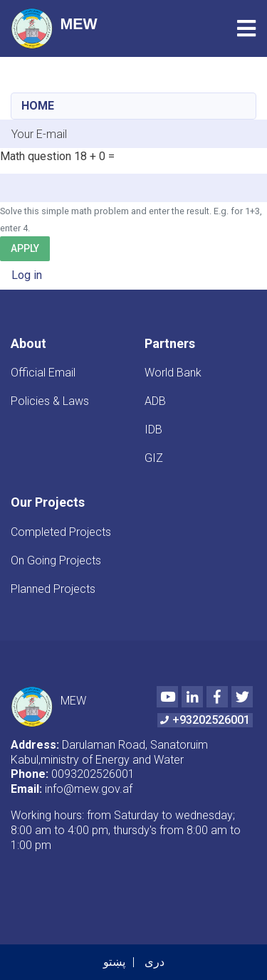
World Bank (173, 373)
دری (155, 962)
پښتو (114, 962)
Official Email (43, 373)
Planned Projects (53, 589)
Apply (25, 248)
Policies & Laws (50, 401)
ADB (155, 401)
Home (38, 106)
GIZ (154, 458)
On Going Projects (56, 560)
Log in (27, 275)
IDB (153, 430)
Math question (36, 156)
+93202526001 (205, 720)
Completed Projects (61, 532)
